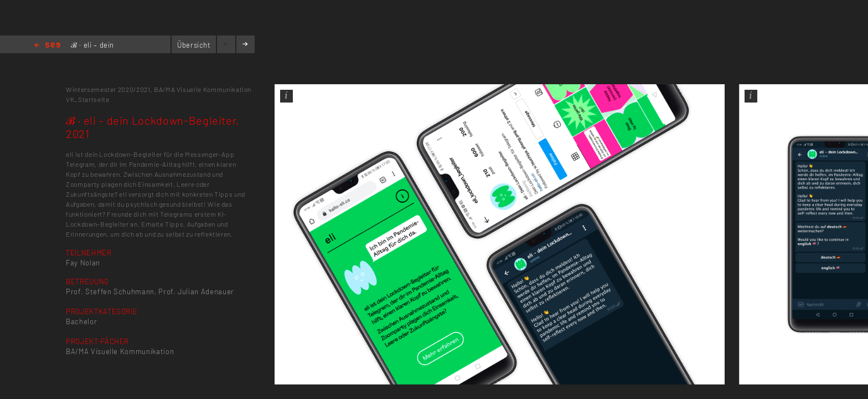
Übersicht (194, 45)
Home (47, 46)
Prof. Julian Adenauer (196, 291)
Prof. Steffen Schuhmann (110, 291)
